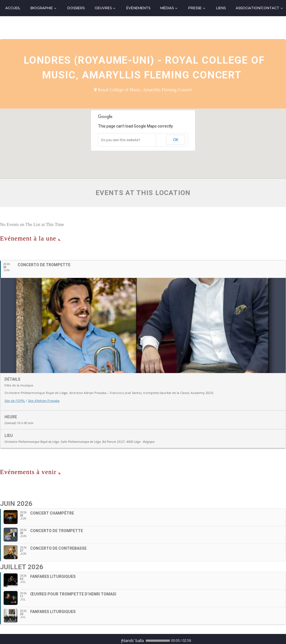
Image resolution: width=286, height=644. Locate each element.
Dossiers (76, 8)
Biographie (42, 8)
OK (176, 140)
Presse (195, 8)
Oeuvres (103, 8)
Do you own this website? (121, 140)
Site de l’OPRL (15, 401)
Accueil (13, 8)
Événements (138, 8)
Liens (221, 8)
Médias (167, 8)
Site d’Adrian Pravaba (44, 401)
